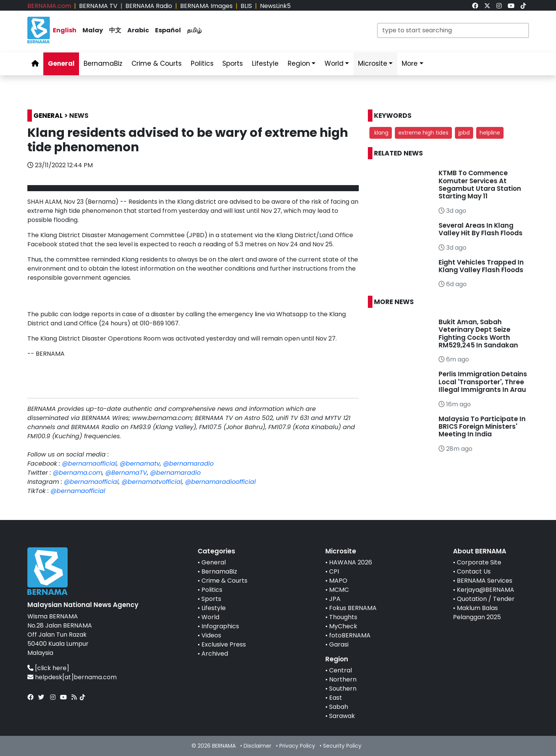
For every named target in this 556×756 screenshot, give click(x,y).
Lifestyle (214, 608)
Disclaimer (257, 746)
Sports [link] (233, 63)
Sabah (339, 707)
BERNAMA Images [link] (206, 6)
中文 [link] (115, 30)
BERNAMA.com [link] (49, 6)
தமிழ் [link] (194, 30)
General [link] (61, 63)
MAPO (338, 581)
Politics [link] (202, 63)
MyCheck (343, 626)
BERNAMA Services (485, 581)
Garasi (339, 644)
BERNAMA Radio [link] (149, 6)
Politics (212, 590)
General (214, 562)
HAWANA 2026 (351, 562)
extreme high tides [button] (423, 133)
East (336, 698)
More (410, 63)
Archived (215, 654)
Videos (211, 635)
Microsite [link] (373, 63)
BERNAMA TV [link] (98, 6)
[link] (475, 6)
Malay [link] (93, 30)
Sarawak (342, 716)
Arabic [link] (138, 30)
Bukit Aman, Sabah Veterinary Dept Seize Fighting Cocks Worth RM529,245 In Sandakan (478, 334)
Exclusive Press (224, 644)
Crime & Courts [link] (157, 63)
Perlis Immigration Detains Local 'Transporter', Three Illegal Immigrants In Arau (483, 382)
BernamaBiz (219, 571)
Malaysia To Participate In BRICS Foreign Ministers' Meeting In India (482, 427)
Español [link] (168, 30)
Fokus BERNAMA (353, 608)
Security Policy (342, 746)
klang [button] (381, 133)
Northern (343, 679)
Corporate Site (479, 562)
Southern (343, 689)
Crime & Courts (224, 581)
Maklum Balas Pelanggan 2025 (477, 613)
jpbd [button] (464, 133)
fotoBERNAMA (350, 635)
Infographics (220, 626)
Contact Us (474, 571)
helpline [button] (490, 133)
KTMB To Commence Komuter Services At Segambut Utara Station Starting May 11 (480, 185)
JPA (335, 599)
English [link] (65, 30)
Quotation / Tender (486, 599)
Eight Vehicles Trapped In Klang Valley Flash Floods (481, 266)
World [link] (334, 63)
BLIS (246, 6)
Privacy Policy (297, 746)
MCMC (339, 590)
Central (341, 670)
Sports (211, 599)
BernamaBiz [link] (103, 63)
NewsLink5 (275, 6)
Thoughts (343, 617)
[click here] (52, 668)
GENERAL (48, 116)
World (210, 617)
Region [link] (299, 63)
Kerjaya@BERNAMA (486, 590)
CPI (334, 571)
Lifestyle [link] (265, 63)
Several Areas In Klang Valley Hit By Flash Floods (481, 229)
